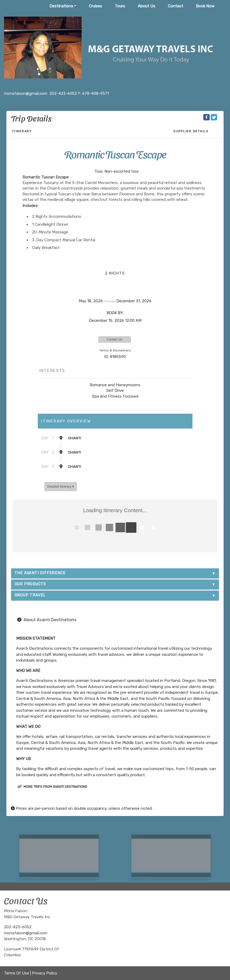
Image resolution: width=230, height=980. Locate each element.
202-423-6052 (18, 927)
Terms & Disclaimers (115, 350)
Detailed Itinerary (61, 487)
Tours (120, 6)
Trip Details (31, 118)
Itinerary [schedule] (22, 131)
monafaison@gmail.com (26, 933)
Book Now (205, 6)
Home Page (26, 6)
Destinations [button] (61, 6)
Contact (176, 6)
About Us (146, 6)
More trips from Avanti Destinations (52, 787)
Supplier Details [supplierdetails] (191, 131)
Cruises (95, 6)
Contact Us (114, 340)
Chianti (74, 438)
